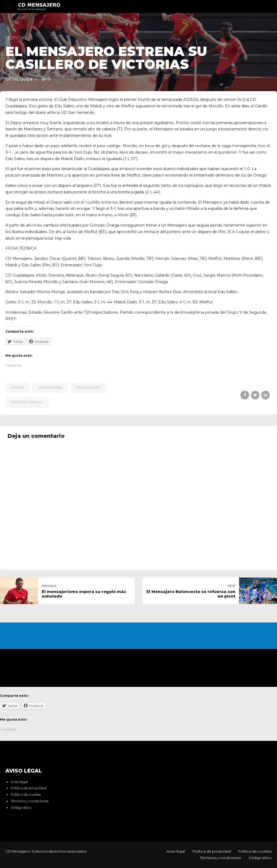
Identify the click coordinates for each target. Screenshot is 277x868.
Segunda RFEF (88, 387)
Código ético (21, 808)
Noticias (16, 38)
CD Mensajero (50, 387)
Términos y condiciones (29, 801)
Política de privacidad (28, 788)
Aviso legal (19, 782)
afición (18, 387)
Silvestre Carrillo (27, 402)
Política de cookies (26, 795)
